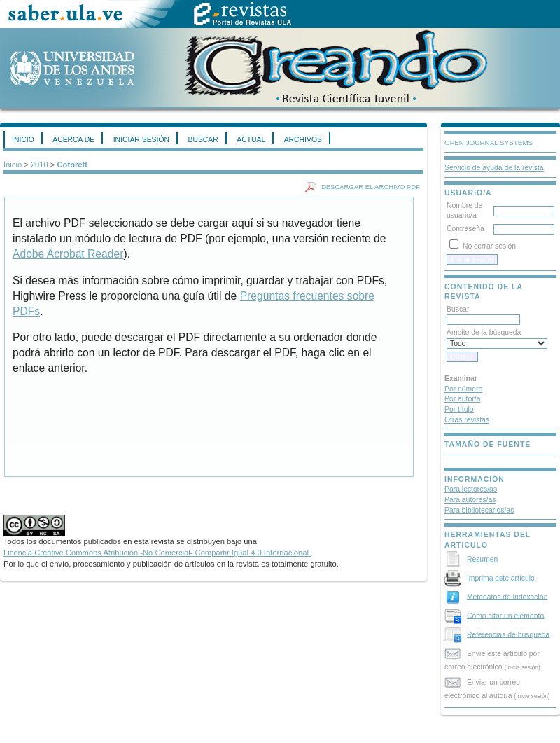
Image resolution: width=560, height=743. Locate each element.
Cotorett (73, 165)
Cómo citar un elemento (505, 615)
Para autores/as (470, 500)
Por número (463, 389)
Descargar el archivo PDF (371, 187)
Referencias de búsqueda (508, 634)
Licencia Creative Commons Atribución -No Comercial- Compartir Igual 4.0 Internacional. (157, 553)
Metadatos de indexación (507, 596)
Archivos (303, 140)
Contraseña (465, 229)
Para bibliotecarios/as (479, 510)
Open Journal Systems (489, 143)
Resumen (482, 558)
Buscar (203, 140)
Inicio (23, 140)
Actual (251, 140)
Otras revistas (467, 420)
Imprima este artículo (501, 577)
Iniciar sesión (141, 140)
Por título (459, 409)
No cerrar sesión (489, 246)
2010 (40, 165)
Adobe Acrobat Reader (68, 254)
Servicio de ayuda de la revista (494, 168)
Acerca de (73, 140)
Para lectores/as (471, 489)
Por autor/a (462, 399)
